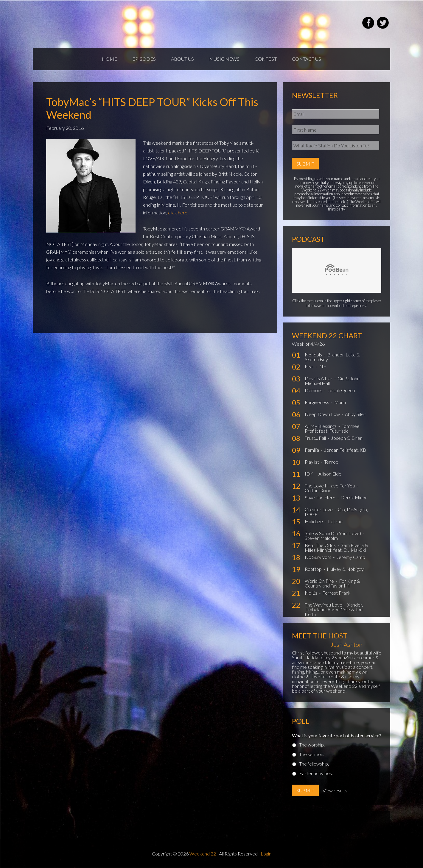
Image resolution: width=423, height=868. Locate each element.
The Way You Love (324, 605)
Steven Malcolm (321, 538)
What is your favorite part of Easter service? (337, 735)
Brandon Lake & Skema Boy (332, 357)
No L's (311, 593)
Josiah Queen (341, 390)
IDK (310, 474)
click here (178, 212)
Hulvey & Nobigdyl (346, 569)
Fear (310, 366)
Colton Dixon (318, 490)
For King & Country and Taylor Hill (332, 583)
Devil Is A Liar (319, 378)
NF (323, 366)
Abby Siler (355, 414)
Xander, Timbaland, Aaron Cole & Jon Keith (334, 609)
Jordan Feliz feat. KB (345, 450)
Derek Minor (354, 497)
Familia (312, 450)
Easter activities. (316, 773)
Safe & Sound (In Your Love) (333, 533)
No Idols (314, 354)
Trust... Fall (316, 438)
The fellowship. (314, 764)
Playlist (312, 462)
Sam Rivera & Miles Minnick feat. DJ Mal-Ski (336, 547)
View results (335, 790)
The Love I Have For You (330, 486)
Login (266, 854)
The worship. (312, 745)
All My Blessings (321, 426)
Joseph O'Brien (347, 438)
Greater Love (319, 509)
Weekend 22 (203, 854)
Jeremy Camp (351, 557)
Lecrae (335, 521)
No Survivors (318, 557)
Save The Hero (321, 497)
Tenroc (331, 462)
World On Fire (320, 581)
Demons (314, 390)
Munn (340, 402)
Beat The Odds (321, 545)
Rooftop (314, 569)
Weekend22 (104, 24)
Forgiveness (317, 402)
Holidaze (314, 521)
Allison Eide (330, 474)
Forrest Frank (336, 593)
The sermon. (312, 754)
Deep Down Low (323, 414)
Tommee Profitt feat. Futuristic (332, 428)
